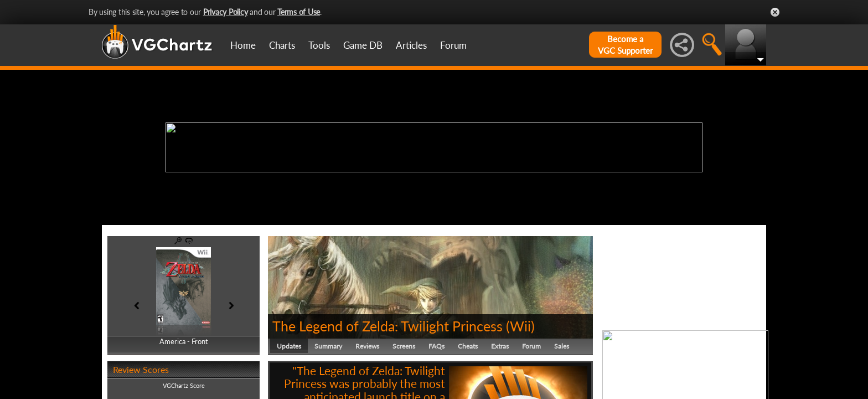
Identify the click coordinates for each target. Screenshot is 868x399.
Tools (319, 45)
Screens (404, 346)
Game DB (363, 45)
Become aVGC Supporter (625, 45)
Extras (500, 346)
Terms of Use (299, 12)
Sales (562, 346)
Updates (289, 346)
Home (243, 45)
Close (775, 12)
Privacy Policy (226, 12)
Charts (282, 45)
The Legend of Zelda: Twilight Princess (387, 326)
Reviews (367, 346)
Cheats (468, 346)
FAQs (436, 346)
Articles (411, 45)
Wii (520, 326)
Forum (453, 45)
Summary (328, 346)
